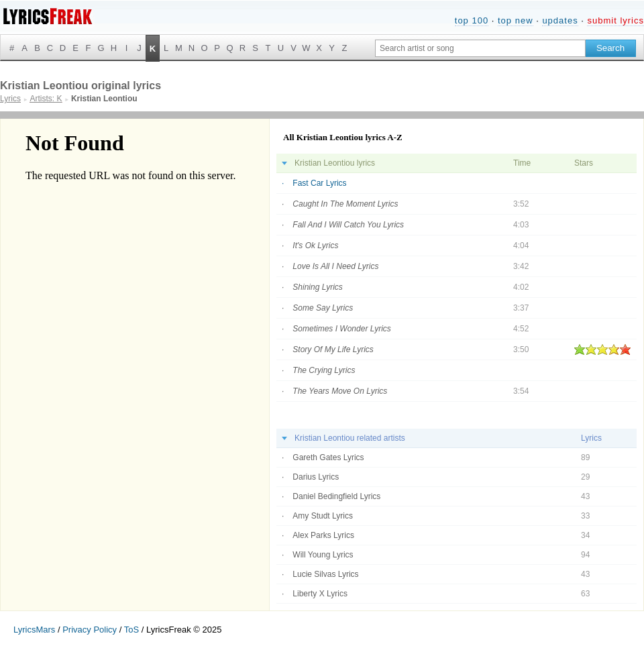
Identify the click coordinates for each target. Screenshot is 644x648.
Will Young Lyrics (323, 555)
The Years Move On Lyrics (340, 391)
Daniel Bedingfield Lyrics (336, 496)
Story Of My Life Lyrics (333, 349)
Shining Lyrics (317, 287)
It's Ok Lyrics (315, 246)
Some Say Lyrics (323, 308)
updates (560, 20)
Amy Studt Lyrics (323, 516)
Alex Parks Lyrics (323, 535)
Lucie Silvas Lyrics (325, 574)
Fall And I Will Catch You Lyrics (348, 225)
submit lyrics (615, 20)
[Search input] (480, 48)
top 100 (472, 20)
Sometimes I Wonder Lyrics (342, 329)
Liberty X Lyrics (320, 594)
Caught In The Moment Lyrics (345, 204)
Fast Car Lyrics (319, 183)
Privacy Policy (90, 630)
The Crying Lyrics (324, 370)
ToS (131, 630)
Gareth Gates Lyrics (328, 457)
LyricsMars (34, 630)
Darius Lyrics (316, 477)
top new (516, 20)
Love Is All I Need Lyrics (335, 266)
